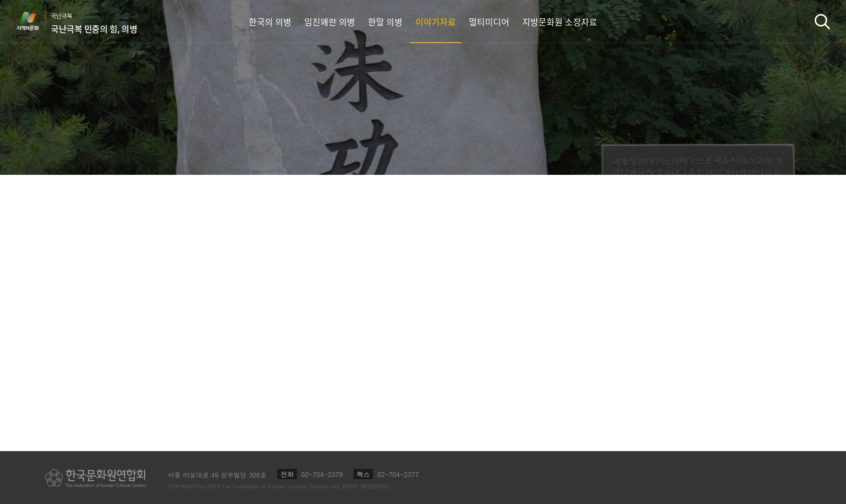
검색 (822, 21)
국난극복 (94, 23)
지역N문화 (33, 21)
